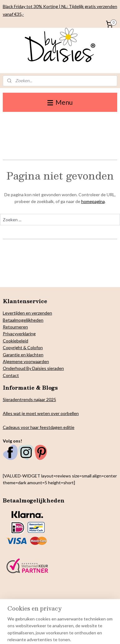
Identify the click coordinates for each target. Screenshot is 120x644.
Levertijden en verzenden (27, 313)
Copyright (13, 347)
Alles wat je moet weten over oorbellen (41, 413)
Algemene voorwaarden (26, 361)
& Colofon (33, 347)
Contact (11, 375)
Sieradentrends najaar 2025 (29, 399)
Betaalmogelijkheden (23, 320)
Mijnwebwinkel (100, 633)
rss (28, 633)
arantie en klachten (25, 355)
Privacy (10, 334)
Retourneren (15, 327)
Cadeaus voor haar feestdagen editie (39, 427)
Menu (60, 102)
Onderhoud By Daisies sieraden (33, 368)
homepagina (93, 202)
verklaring (26, 334)
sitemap (17, 633)
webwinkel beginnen (49, 633)
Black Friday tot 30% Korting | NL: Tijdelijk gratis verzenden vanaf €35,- (60, 10)
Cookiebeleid (16, 341)
